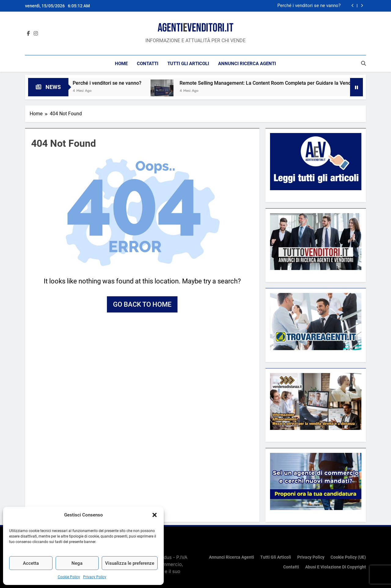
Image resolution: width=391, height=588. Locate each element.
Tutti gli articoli (188, 64)
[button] (155, 515)
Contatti (148, 64)
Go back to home (142, 304)
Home (121, 64)
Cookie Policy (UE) (348, 557)
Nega (77, 563)
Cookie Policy (69, 577)
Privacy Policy (95, 577)
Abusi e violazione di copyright (336, 567)
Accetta (31, 563)
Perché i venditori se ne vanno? (309, 6)
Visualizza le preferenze (130, 563)
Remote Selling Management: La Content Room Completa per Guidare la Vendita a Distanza (286, 83)
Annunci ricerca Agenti (247, 64)
